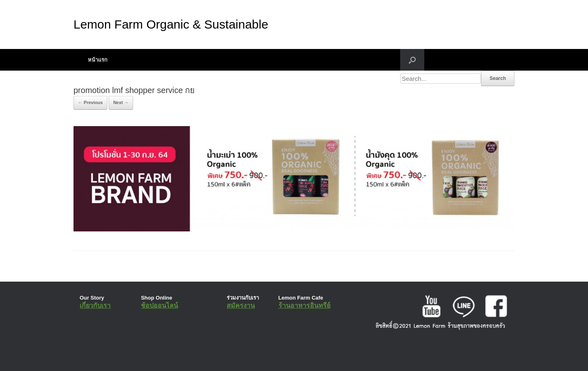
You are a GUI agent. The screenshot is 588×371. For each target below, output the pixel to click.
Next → (121, 102)
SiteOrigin (288, 354)
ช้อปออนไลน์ (159, 305)
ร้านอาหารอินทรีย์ (304, 305)
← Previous (90, 102)
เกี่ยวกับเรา (95, 305)
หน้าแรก (98, 60)
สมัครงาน (241, 305)
